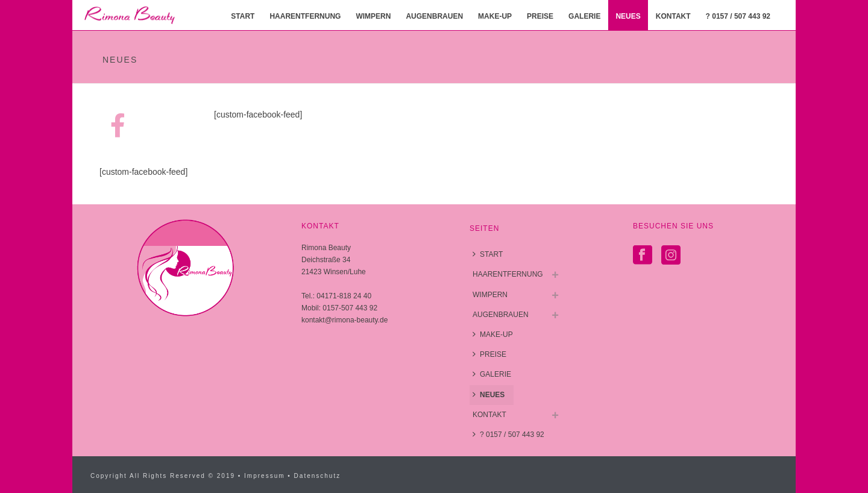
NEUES (628, 16)
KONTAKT (673, 16)
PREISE (540, 16)
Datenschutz (318, 476)
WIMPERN (373, 16)
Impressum (264, 476)
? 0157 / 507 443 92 (738, 16)
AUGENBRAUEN (434, 16)
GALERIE (584, 16)
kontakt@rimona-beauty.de (344, 320)
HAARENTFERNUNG (305, 16)
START (243, 16)
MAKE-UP (495, 16)
